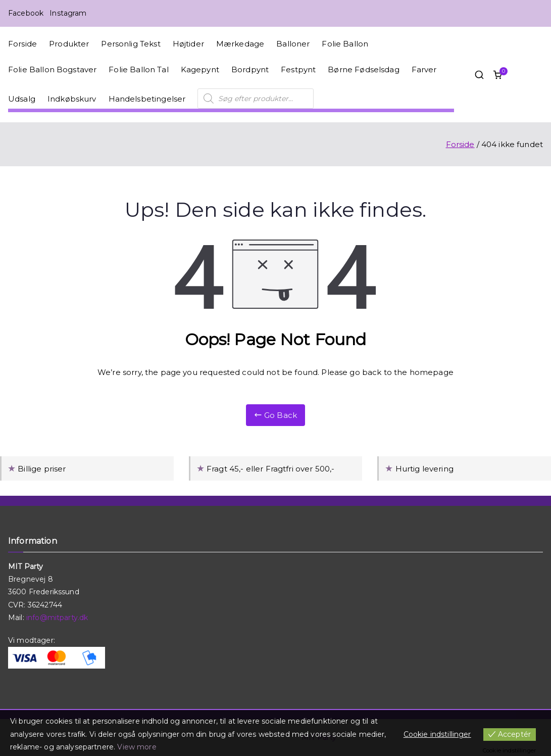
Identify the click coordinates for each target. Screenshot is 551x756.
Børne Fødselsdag (363, 69)
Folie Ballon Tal (138, 69)
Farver (424, 69)
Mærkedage (240, 44)
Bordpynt (250, 69)
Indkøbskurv (72, 99)
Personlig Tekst (131, 44)
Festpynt (298, 69)
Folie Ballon (345, 44)
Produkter (69, 44)
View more (137, 747)
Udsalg (22, 99)
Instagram (68, 13)
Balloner (293, 44)
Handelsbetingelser (147, 99)
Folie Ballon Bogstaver (52, 69)
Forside (22, 44)
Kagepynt (200, 69)
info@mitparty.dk (57, 618)
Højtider (188, 44)
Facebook (26, 13)
